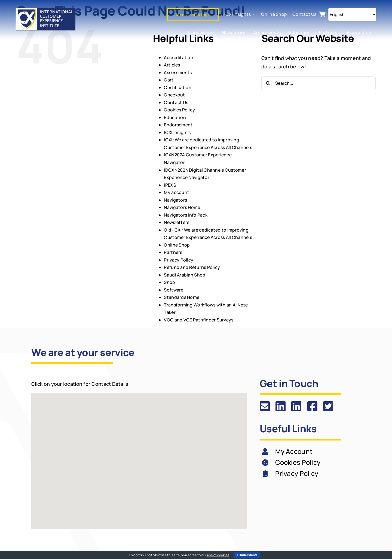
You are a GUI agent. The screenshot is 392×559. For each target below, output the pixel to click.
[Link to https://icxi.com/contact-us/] (265, 406)
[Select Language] (352, 14)
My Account (294, 451)
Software (174, 290)
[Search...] (318, 83)
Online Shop (177, 245)
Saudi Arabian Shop (185, 275)
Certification (178, 87)
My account (177, 192)
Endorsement (178, 125)
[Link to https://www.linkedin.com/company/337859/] (281, 406)
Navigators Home (182, 207)
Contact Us (176, 102)
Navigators (175, 200)
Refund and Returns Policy (192, 267)
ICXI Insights (177, 132)
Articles (172, 65)
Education (175, 117)
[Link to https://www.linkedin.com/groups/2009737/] (296, 406)
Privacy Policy (179, 260)
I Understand (247, 555)
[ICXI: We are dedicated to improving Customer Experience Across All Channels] (46, 10)
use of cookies (218, 555)
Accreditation (179, 57)
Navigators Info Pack (186, 215)
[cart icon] (322, 14)
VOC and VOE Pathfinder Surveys (199, 320)
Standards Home (182, 297)
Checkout (174, 95)
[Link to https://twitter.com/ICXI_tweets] (328, 406)
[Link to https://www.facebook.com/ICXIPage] (312, 406)
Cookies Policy (179, 110)
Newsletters (177, 222)
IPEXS (170, 185)
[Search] (268, 83)
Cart (169, 80)
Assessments (178, 72)
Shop (169, 282)
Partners (173, 252)
